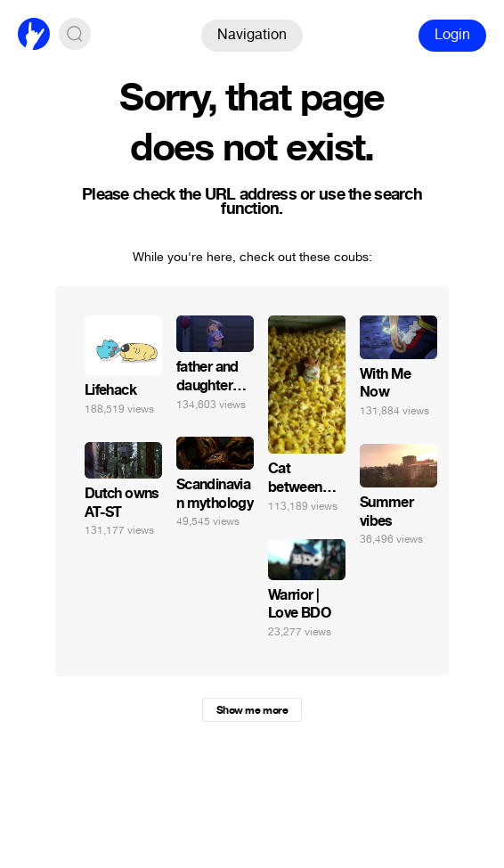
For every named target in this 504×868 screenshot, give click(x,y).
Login (452, 34)
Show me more (252, 710)
